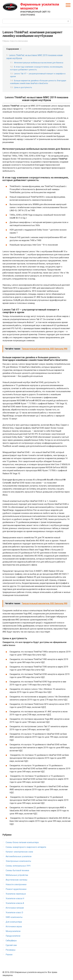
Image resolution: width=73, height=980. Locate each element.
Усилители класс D (14, 912)
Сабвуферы (11, 941)
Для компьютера (14, 922)
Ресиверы (11, 950)
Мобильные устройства (17, 875)
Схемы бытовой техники (17, 870)
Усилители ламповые (16, 894)
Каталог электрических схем (19, 852)
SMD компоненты (14, 917)
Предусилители (13, 936)
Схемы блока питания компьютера (22, 842)
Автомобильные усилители (19, 856)
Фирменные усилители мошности (40, 6)
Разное (9, 955)
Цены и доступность (23, 87)
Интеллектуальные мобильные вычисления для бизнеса (39, 63)
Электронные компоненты (18, 861)
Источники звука (14, 927)
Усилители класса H (15, 898)
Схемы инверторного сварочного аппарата (26, 847)
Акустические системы (17, 880)
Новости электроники (19, 41)
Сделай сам (11, 945)
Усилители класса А (15, 903)
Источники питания (15, 908)
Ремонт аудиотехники (16, 889)
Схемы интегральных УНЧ (18, 866)
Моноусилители (13, 931)
